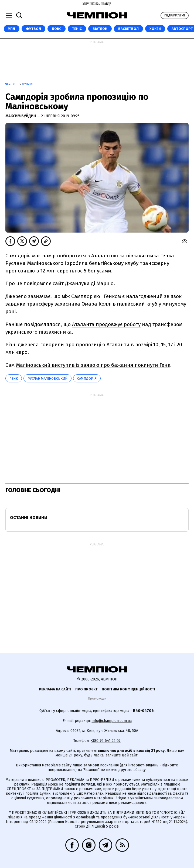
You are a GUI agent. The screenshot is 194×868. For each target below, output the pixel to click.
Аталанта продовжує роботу (106, 324)
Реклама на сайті (55, 689)
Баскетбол (128, 29)
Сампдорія (87, 378)
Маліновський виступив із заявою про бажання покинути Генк (93, 365)
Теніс (77, 29)
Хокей (155, 29)
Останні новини (29, 518)
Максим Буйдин (21, 116)
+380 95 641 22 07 (106, 741)
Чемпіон (12, 84)
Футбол (33, 29)
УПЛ (12, 29)
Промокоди (97, 698)
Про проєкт (86, 689)
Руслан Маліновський (47, 378)
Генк (14, 378)
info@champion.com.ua (112, 721)
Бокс (57, 29)
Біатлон (100, 29)
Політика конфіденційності (128, 689)
